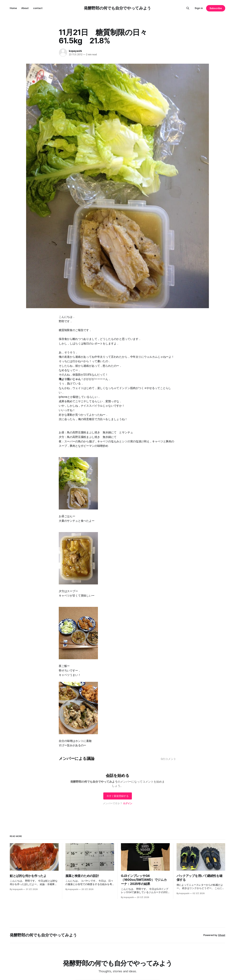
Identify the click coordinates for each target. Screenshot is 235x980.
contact (38, 8)
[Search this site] (188, 8)
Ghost (222, 935)
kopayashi (75, 51)
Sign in (199, 8)
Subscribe (216, 8)
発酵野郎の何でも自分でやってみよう (117, 8)
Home (13, 8)
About (25, 8)
